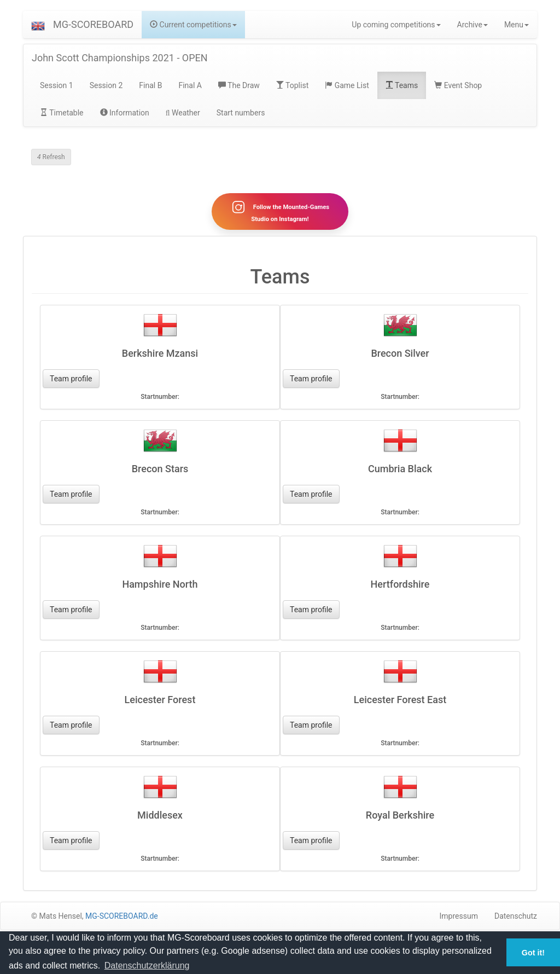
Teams (402, 85)
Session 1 (57, 85)
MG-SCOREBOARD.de (122, 916)
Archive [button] (472, 25)
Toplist (292, 85)
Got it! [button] (533, 953)
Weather (183, 113)
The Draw (239, 85)
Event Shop (458, 85)
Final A (190, 85)
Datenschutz (516, 916)
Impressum (459, 916)
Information (125, 113)
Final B (150, 85)
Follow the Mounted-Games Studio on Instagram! (280, 211)
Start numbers (241, 113)
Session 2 (106, 85)
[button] (38, 25)
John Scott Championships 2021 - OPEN (120, 58)
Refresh (51, 157)
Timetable (62, 113)
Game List (347, 85)
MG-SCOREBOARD (93, 24)
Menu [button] (517, 25)
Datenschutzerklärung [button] (147, 966)
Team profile (71, 379)
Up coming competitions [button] (396, 25)
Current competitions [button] (193, 25)
